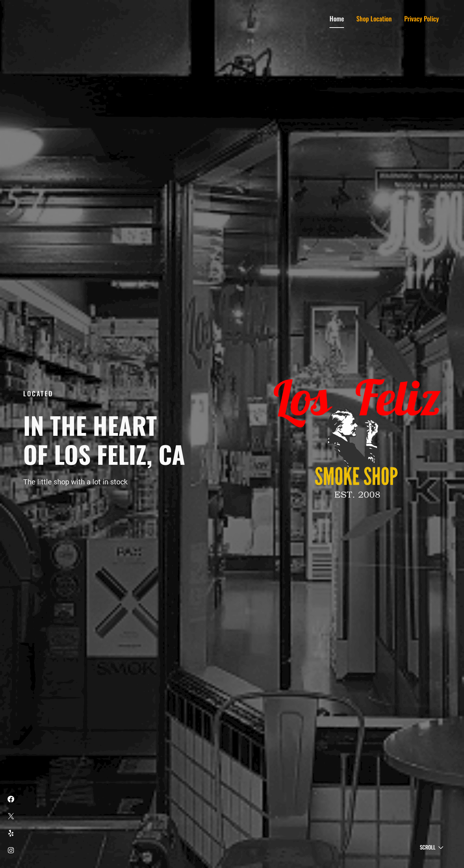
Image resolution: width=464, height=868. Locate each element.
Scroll (428, 847)
